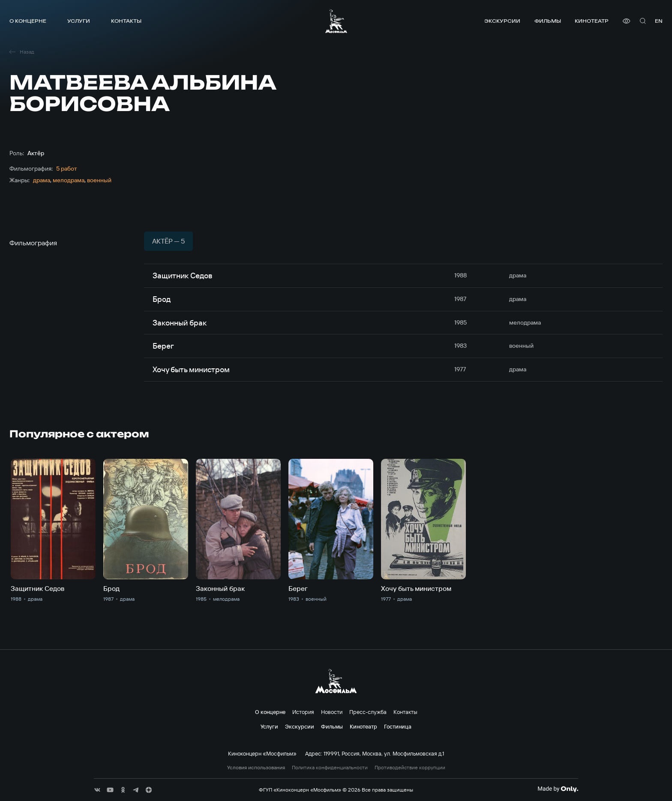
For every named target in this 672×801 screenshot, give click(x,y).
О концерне (28, 21)
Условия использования (256, 768)
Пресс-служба (368, 712)
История (303, 712)
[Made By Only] (558, 789)
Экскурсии (502, 21)
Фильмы (548, 21)
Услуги (79, 21)
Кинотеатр (592, 21)
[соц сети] (97, 790)
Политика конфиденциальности (330, 768)
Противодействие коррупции (410, 768)
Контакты (126, 21)
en (659, 21)
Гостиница (398, 726)
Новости (332, 712)
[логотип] (336, 21)
